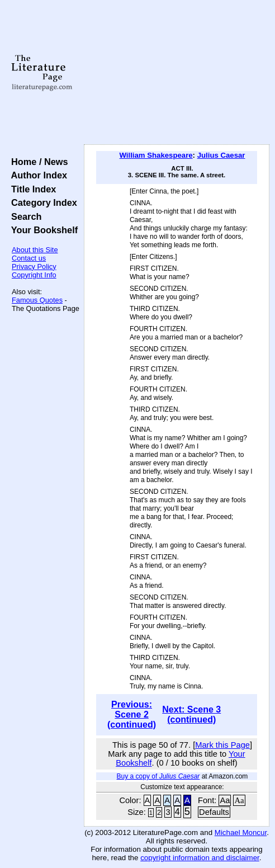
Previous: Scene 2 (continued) (132, 714)
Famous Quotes (37, 300)
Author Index (37, 175)
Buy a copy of (158, 776)
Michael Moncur (241, 832)
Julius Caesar (221, 155)
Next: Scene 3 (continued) (191, 714)
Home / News (37, 162)
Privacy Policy (34, 266)
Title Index (31, 189)
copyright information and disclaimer (200, 858)
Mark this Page (222, 745)
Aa (225, 800)
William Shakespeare (156, 155)
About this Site (35, 250)
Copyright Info (34, 275)
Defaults (214, 812)
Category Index (42, 202)
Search (24, 216)
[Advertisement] (177, 73)
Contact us (29, 258)
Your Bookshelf (42, 230)
